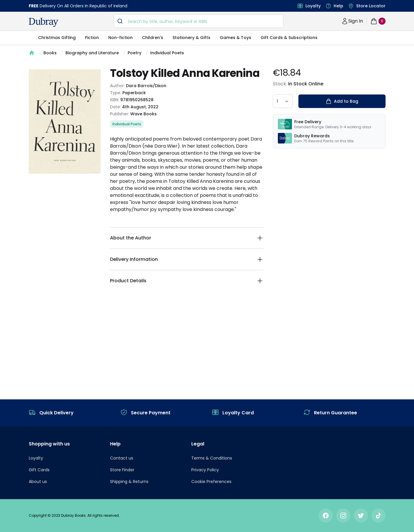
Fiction (92, 38)
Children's (153, 38)
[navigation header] (44, 22)
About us (38, 482)
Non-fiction (120, 38)
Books (50, 53)
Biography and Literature (92, 53)
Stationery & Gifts (191, 38)
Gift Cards (39, 470)
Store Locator (371, 6)
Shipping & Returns (129, 482)
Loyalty (313, 6)
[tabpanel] (65, 121)
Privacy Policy (205, 470)
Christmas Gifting (57, 38)
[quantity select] (283, 101)
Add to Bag (342, 101)
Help (338, 6)
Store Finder (122, 470)
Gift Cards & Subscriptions (289, 38)
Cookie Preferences (211, 482)
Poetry (135, 53)
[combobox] (198, 21)
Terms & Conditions (212, 458)
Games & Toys (235, 38)
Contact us (122, 458)
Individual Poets (167, 53)
